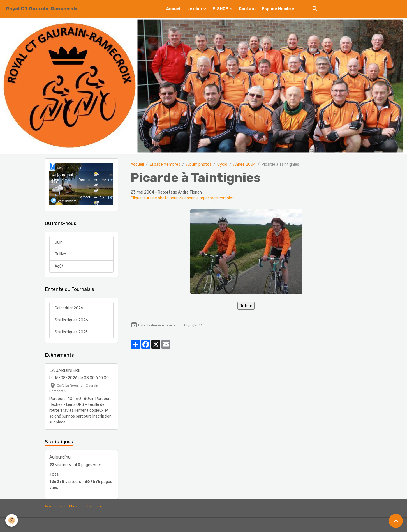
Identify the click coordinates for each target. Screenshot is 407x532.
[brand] (42, 9)
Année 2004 (244, 164)
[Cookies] (12, 520)
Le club (195, 9)
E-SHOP (221, 9)
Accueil (174, 9)
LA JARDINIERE (65, 371)
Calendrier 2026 (69, 308)
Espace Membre (278, 9)
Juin (59, 242)
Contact (248, 9)
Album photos (199, 164)
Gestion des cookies (204, 525)
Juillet (60, 255)
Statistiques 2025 (72, 332)
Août (59, 267)
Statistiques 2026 (72, 320)
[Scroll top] (396, 521)
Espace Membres (165, 164)
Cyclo (222, 164)
